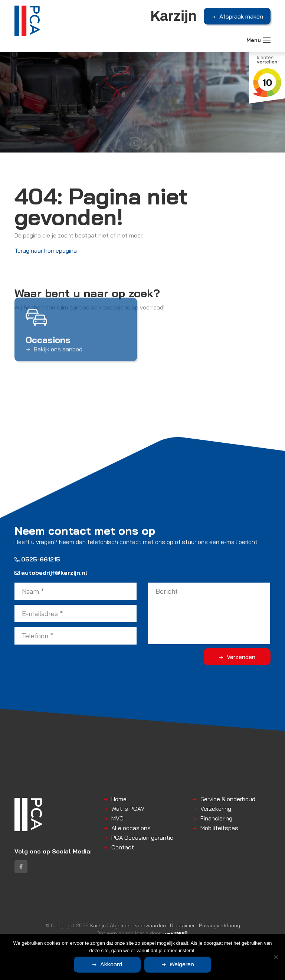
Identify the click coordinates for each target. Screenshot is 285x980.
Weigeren (182, 964)
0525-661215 (37, 559)
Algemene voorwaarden (138, 925)
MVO (117, 818)
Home (119, 799)
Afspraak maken (241, 16)
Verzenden (241, 657)
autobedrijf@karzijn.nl (51, 573)
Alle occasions (131, 828)
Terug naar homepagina (46, 250)
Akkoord (111, 964)
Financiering (216, 818)
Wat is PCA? (128, 809)
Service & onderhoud (228, 799)
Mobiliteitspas (219, 828)
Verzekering (216, 809)
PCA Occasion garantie (142, 838)
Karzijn (98, 925)
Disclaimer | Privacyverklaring (205, 925)
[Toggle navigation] (267, 40)
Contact (123, 847)
